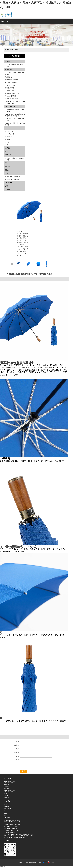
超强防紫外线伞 (10, 134)
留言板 (6, 793)
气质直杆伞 (8, 137)
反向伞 (7, 61)
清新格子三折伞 (10, 88)
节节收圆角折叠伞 (10, 85)
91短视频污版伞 (10, 106)
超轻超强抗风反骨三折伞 (12, 93)
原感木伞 (8, 139)
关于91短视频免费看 (9, 782)
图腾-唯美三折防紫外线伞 (12, 99)
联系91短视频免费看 (9, 791)
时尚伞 (7, 151)
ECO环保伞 (9, 155)
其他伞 (7, 142)
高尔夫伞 (8, 170)
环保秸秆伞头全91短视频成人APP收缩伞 (15, 159)
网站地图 (3, 867)
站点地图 (6, 798)
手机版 (52, 863)
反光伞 (7, 190)
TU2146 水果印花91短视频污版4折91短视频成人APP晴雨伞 (15, 115)
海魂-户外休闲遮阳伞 (11, 96)
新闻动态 (6, 784)
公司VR (6, 795)
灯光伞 (7, 186)
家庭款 (7, 145)
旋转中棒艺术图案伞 (11, 82)
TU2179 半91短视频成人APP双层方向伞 (15, 65)
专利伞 (7, 163)
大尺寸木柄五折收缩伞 (12, 80)
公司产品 (12, 50)
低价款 (7, 148)
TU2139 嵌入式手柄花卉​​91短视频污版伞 (15, 73)
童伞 (7, 174)
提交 (24, 771)
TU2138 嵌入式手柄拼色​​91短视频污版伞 (15, 120)
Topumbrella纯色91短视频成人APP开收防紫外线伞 (15, 102)
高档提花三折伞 (10, 91)
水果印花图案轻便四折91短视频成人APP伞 (15, 110)
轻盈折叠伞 (9, 69)
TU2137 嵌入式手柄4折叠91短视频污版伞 (15, 124)
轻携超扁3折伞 (9, 77)
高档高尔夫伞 (9, 131)
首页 (6, 50)
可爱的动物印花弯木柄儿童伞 (14, 177)
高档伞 (7, 166)
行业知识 (6, 789)
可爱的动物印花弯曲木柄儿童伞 (14, 179)
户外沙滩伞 (9, 183)
